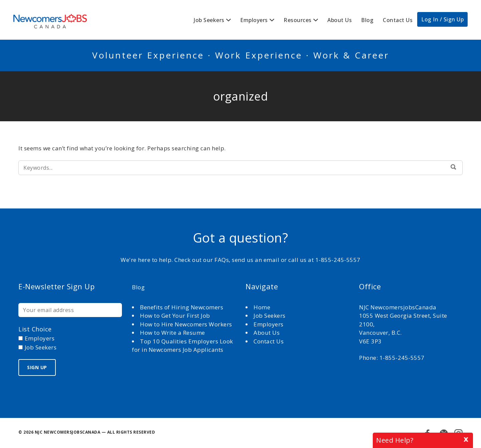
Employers (254, 20)
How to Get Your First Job (175, 316)
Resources (298, 20)
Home (263, 307)
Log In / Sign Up (442, 19)
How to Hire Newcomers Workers (186, 324)
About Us (340, 20)
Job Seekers (209, 20)
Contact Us (398, 20)
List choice (35, 329)
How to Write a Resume (173, 333)
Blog (367, 20)
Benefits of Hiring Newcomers (182, 307)
